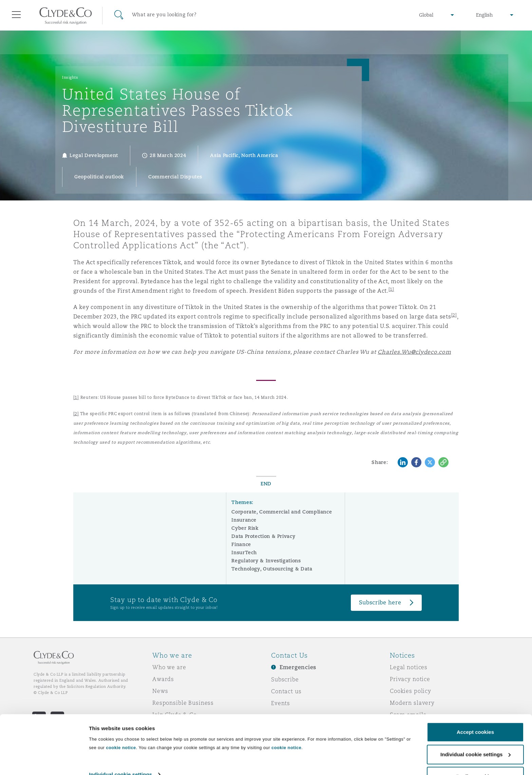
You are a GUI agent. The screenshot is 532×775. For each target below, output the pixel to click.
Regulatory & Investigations (266, 561)
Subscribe (285, 679)
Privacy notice (410, 679)
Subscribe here (380, 603)
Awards (163, 679)
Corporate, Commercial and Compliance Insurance (282, 516)
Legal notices (409, 667)
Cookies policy (411, 691)
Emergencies (298, 667)
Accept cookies (475, 712)
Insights (70, 77)
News (160, 691)
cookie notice (121, 728)
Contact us (286, 691)
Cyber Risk (245, 528)
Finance (241, 544)
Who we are (169, 667)
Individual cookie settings (120, 755)
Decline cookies (475, 757)
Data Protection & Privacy (263, 536)
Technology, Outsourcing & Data (272, 569)
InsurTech (244, 553)
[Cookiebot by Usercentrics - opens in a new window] (44, 762)
